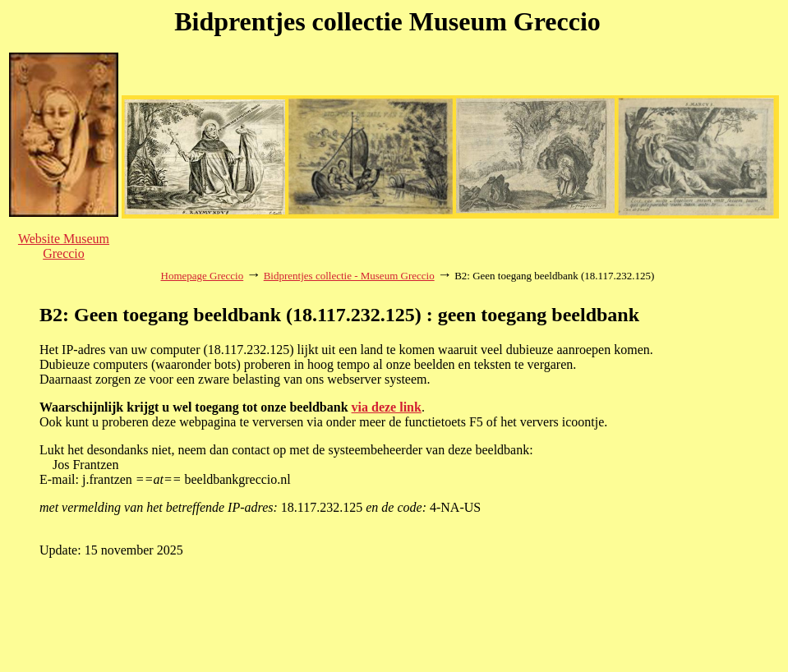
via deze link (387, 407)
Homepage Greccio (203, 276)
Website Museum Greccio (64, 246)
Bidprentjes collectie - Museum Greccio (349, 276)
